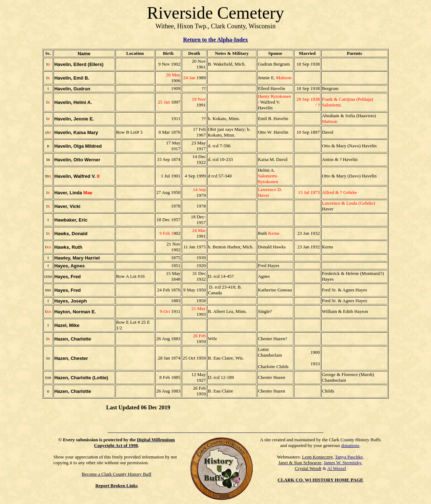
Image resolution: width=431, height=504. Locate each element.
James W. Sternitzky (343, 463)
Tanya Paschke (349, 457)
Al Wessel (337, 468)
